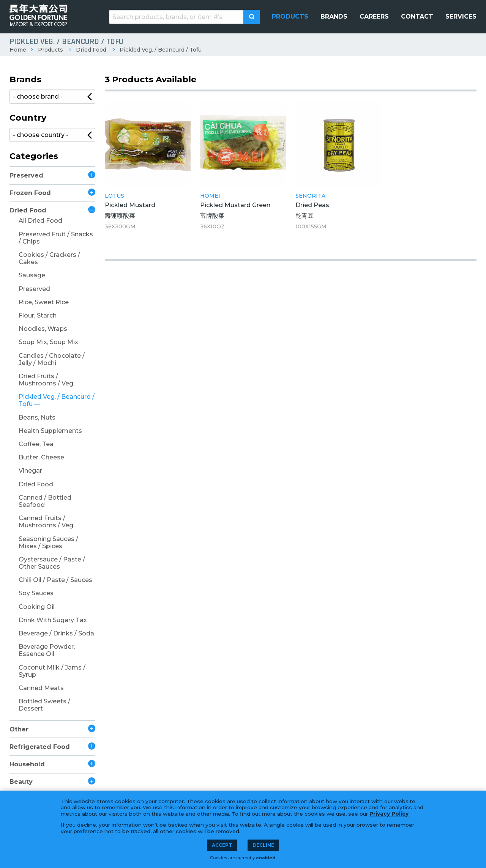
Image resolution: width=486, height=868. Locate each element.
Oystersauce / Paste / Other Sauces (52, 563)
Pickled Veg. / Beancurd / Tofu (161, 50)
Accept (222, 845)
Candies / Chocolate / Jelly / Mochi (52, 359)
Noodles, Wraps (43, 329)
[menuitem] (290, 17)
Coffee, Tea (36, 444)
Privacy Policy (389, 814)
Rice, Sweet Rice (44, 302)
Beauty (21, 782)
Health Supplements (50, 431)
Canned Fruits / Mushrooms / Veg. (47, 522)
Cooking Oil (37, 607)
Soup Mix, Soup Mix (48, 342)
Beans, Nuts (37, 417)
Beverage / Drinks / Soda (56, 633)
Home (18, 50)
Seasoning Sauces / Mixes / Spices (48, 542)
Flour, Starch (38, 315)
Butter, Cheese (41, 457)
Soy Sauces (36, 593)
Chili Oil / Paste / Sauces (55, 580)
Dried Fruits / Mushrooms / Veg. (47, 380)
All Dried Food (40, 221)
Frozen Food (30, 193)
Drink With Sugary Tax (53, 620)
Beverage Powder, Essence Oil (47, 650)
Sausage (32, 275)
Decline (263, 845)
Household (27, 764)
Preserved (26, 175)
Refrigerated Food (40, 747)
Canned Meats (41, 688)
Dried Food (91, 50)
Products (50, 50)
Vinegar (30, 471)
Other (19, 729)
